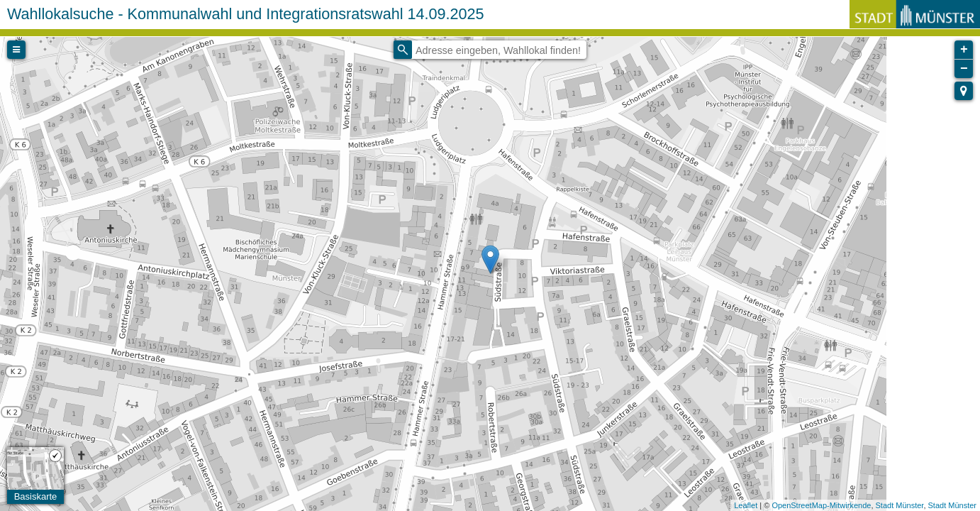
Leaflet (746, 505)
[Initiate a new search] (403, 50)
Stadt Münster (900, 505)
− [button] (964, 69)
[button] (964, 91)
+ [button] (964, 50)
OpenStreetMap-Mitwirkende (821, 505)
